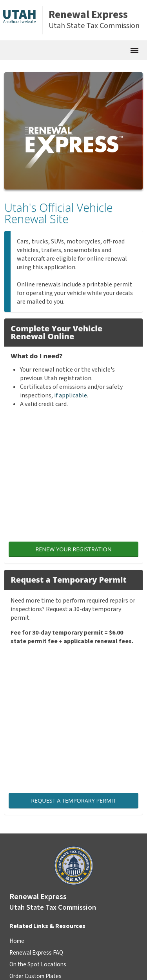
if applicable (71, 395)
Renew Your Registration (73, 549)
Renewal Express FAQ (36, 953)
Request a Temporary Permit (73, 800)
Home (17, 941)
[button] (23, 20)
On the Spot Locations (38, 964)
